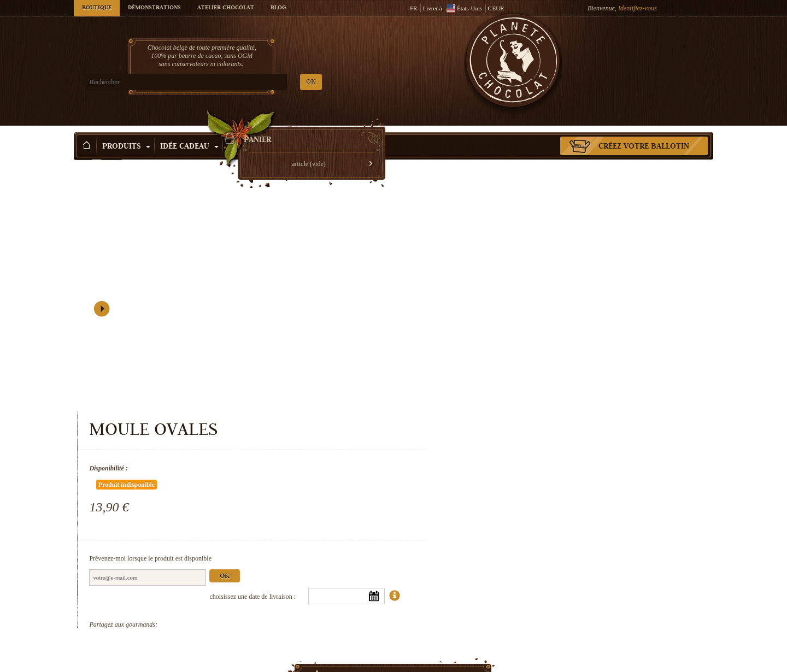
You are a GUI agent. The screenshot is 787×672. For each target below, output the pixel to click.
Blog (278, 8)
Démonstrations (154, 8)
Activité (313, 131)
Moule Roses (148, 645)
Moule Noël (639, 645)
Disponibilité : (478, 216)
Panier (633, 52)
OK (202, 82)
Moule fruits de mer (476, 645)
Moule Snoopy (312, 645)
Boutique (97, 8)
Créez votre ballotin (644, 131)
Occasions (255, 131)
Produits (126, 131)
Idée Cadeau (189, 131)
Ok (595, 291)
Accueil (83, 150)
